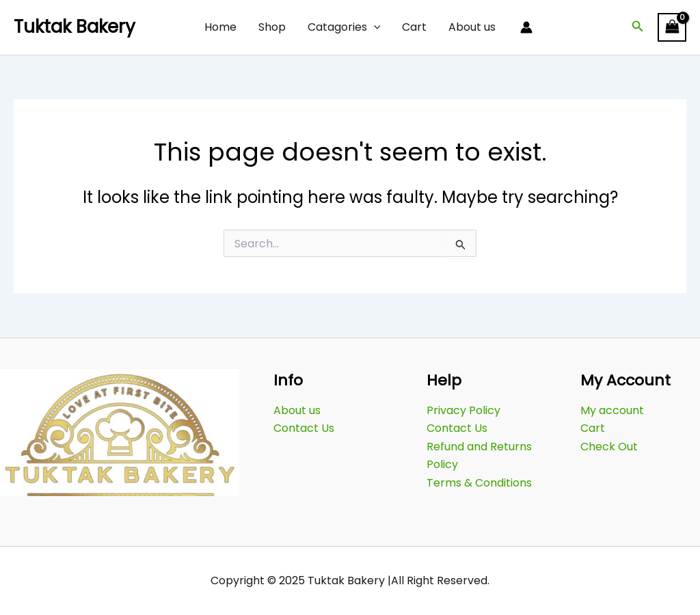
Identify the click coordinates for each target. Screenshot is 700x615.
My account (612, 410)
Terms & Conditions (479, 483)
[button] (638, 27)
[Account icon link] (526, 27)
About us (472, 27)
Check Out (609, 447)
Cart (414, 27)
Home (220, 27)
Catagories (344, 27)
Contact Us (304, 428)
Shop (272, 27)
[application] (374, 27)
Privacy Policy (463, 410)
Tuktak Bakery (75, 27)
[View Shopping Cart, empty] (672, 27)
